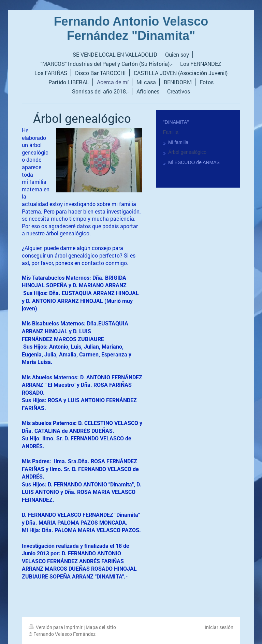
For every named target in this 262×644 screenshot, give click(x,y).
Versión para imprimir (56, 627)
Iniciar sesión (219, 627)
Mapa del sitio (101, 627)
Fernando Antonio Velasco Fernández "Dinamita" (131, 28)
